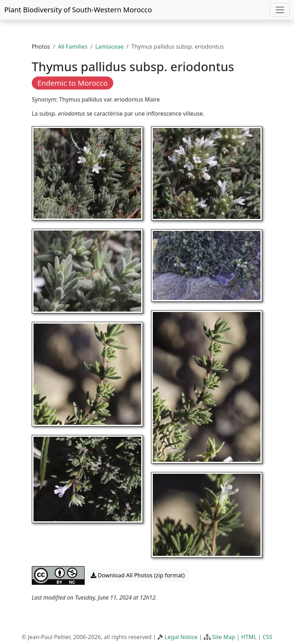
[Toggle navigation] (280, 10)
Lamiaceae (109, 47)
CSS (268, 637)
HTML (249, 637)
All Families (73, 47)
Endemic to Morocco (73, 83)
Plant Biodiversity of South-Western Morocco (78, 10)
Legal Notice (181, 637)
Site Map (224, 637)
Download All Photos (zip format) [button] (138, 575)
